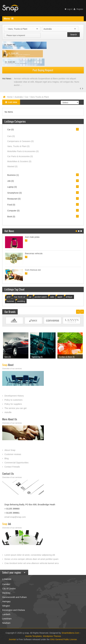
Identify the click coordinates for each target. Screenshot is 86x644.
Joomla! (12, 639)
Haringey (6, 601)
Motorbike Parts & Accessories (23, 151)
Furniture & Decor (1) (67, 357)
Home (10, 97)
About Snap (10, 450)
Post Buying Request (43, 70)
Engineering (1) (37, 357)
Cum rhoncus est (33, 270)
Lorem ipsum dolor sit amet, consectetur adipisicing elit (30, 555)
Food (11, 205)
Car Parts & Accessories (20, 156)
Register (78, 9)
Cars (11, 136)
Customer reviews (13, 454)
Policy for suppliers (13, 404)
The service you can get (16, 408)
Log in (68, 9)
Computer (13, 211)
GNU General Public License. (64, 639)
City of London (9, 589)
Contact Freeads (12, 467)
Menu (9, 19)
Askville (8, 412)
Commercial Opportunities (16, 463)
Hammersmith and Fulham (14, 597)
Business (13, 175)
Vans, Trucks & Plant (18, 146)
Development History (14, 396)
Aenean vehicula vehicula (26, 79)
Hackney (6, 593)
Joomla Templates (33, 636)
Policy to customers (13, 400)
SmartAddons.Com (70, 633)
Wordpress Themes (52, 636)
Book (11, 217)
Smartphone (14, 193)
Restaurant (14, 199)
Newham (6, 623)
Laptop (12, 187)
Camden (6, 584)
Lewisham (7, 619)
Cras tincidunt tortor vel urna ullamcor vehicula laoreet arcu (32, 563)
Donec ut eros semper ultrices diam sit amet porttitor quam (31, 559)
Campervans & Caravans (20, 141)
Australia (19, 97)
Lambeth (6, 614)
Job (11, 181)
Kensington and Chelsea (14, 610)
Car (27, 97)
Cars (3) (8, 357)
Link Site (14, 321)
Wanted (12, 166)
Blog (7, 458)
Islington (6, 606)
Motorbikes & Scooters (19, 161)
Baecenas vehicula (34, 253)
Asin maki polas (32, 237)
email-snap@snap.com (15, 517)
